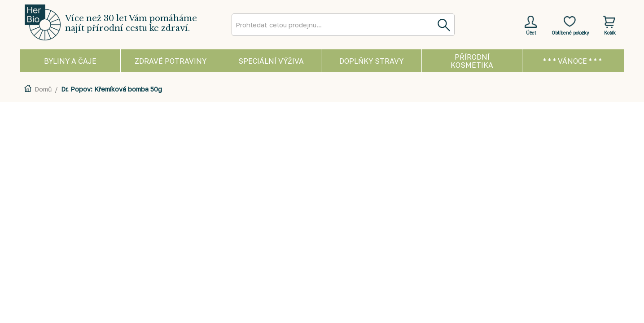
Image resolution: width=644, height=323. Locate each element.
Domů (43, 89)
